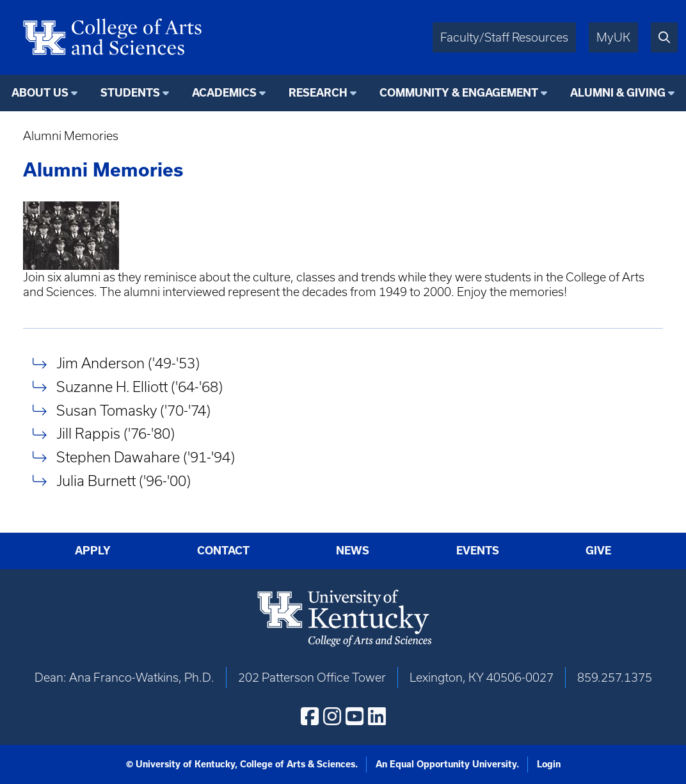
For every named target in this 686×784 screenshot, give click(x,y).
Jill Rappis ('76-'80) (116, 434)
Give (598, 550)
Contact (223, 550)
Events (478, 550)
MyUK (613, 37)
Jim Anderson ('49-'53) (128, 364)
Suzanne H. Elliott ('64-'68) (140, 387)
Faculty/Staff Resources (504, 37)
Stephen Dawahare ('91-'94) (146, 457)
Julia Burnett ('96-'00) (124, 481)
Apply (93, 550)
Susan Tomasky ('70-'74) (133, 410)
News (353, 550)
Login (549, 764)
